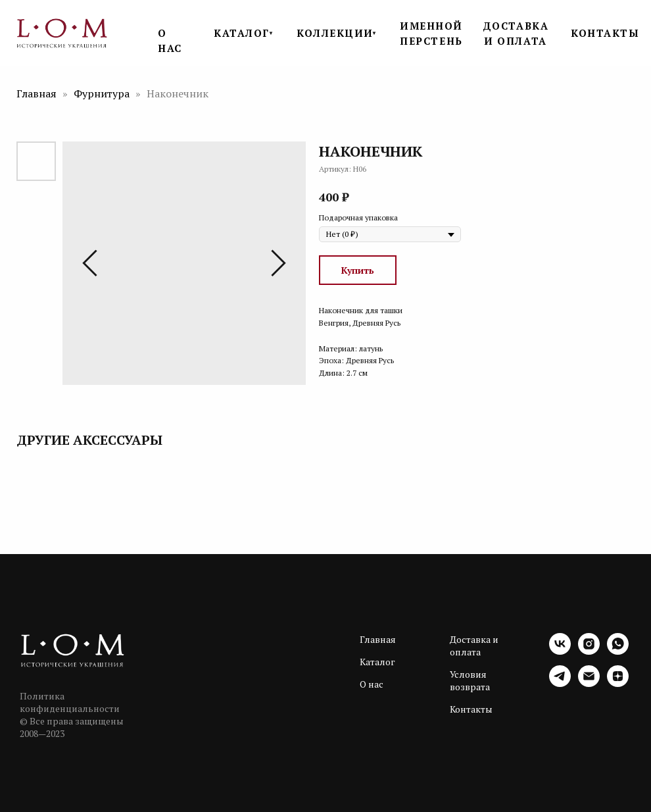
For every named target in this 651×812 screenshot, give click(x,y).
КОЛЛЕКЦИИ (335, 33)
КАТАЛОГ (242, 33)
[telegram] (560, 683)
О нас (372, 684)
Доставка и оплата (474, 646)
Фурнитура (103, 93)
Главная (36, 93)
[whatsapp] (618, 651)
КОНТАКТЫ (605, 33)
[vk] (560, 651)
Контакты (471, 709)
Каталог (377, 662)
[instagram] (589, 651)
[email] (589, 683)
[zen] (618, 683)
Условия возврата (470, 680)
